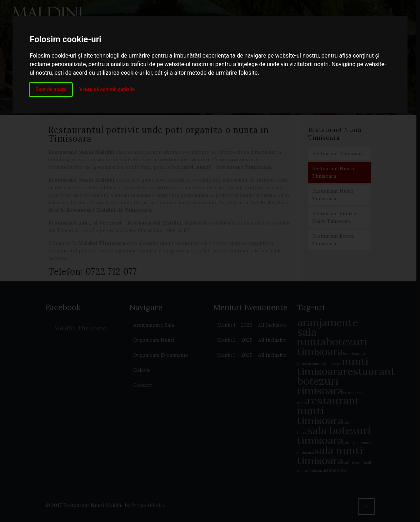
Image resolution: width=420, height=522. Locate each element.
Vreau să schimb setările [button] (107, 89)
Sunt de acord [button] (51, 89)
